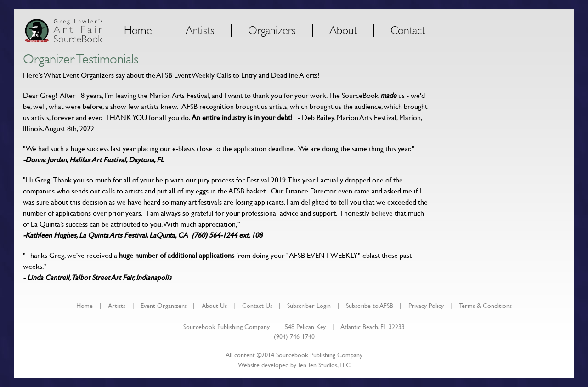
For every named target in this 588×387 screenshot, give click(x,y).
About (343, 30)
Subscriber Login (309, 305)
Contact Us (257, 305)
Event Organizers (164, 305)
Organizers (272, 30)
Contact (408, 30)
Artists (200, 30)
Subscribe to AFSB (370, 305)
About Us (214, 305)
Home (138, 30)
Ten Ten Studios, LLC (324, 365)
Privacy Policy (426, 305)
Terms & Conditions (485, 305)
